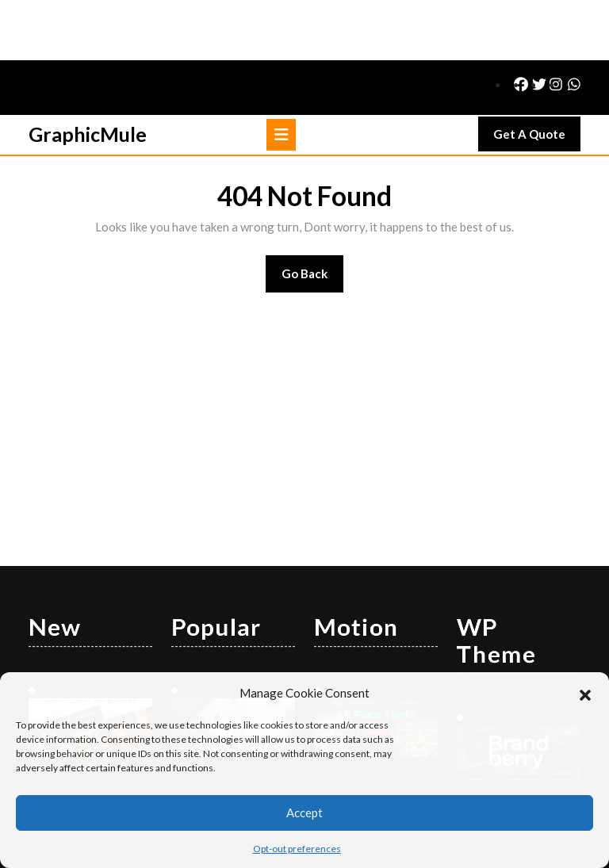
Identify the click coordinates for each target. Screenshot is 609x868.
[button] (585, 693)
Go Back (313, 218)
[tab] (281, 75)
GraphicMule (88, 74)
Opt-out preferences (297, 849)
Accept (304, 813)
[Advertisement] (304, 363)
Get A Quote (537, 78)
